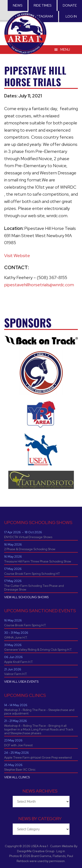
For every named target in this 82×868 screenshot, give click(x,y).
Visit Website (17, 256)
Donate (70, 5)
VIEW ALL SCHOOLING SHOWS (26, 597)
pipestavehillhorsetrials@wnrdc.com (39, 285)
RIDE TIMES (43, 5)
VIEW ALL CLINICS (17, 777)
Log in (71, 16)
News (18, 5)
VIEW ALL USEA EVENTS (21, 682)
